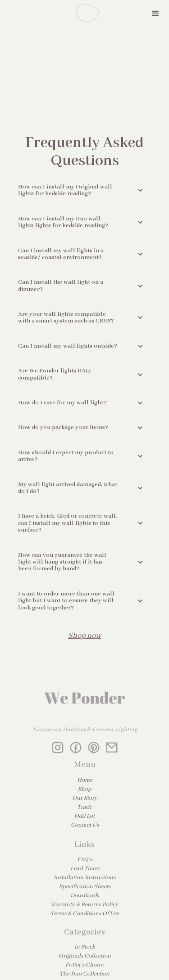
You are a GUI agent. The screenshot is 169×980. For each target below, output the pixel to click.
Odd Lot (84, 816)
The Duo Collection (84, 974)
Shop (85, 789)
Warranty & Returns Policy (84, 905)
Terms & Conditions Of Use (85, 914)
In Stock (85, 947)
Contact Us (85, 825)
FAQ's (84, 860)
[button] (155, 13)
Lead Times (85, 869)
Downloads (84, 896)
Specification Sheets (85, 887)
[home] (85, 13)
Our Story (85, 798)
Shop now (84, 636)
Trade (84, 807)
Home (85, 780)
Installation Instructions (84, 878)
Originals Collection (85, 956)
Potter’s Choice (84, 965)
